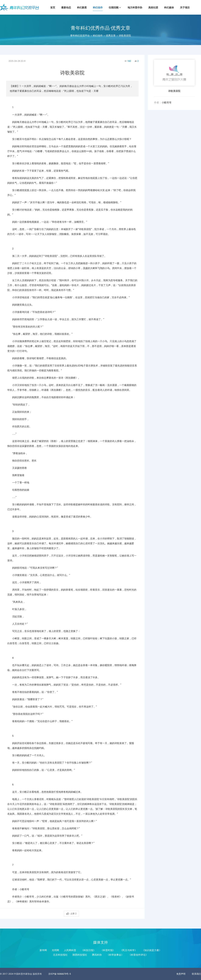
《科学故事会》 (115, 955)
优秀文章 (111, 36)
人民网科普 (70, 950)
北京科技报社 (60, 955)
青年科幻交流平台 (19, 7)
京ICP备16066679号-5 (60, 974)
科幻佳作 (98, 36)
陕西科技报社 (80, 955)
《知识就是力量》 (152, 950)
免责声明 (181, 974)
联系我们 (196, 974)
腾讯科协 (97, 955)
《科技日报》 (88, 950)
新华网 (43, 950)
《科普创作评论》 (138, 955)
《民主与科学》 (129, 950)
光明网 (55, 950)
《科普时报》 (108, 950)
